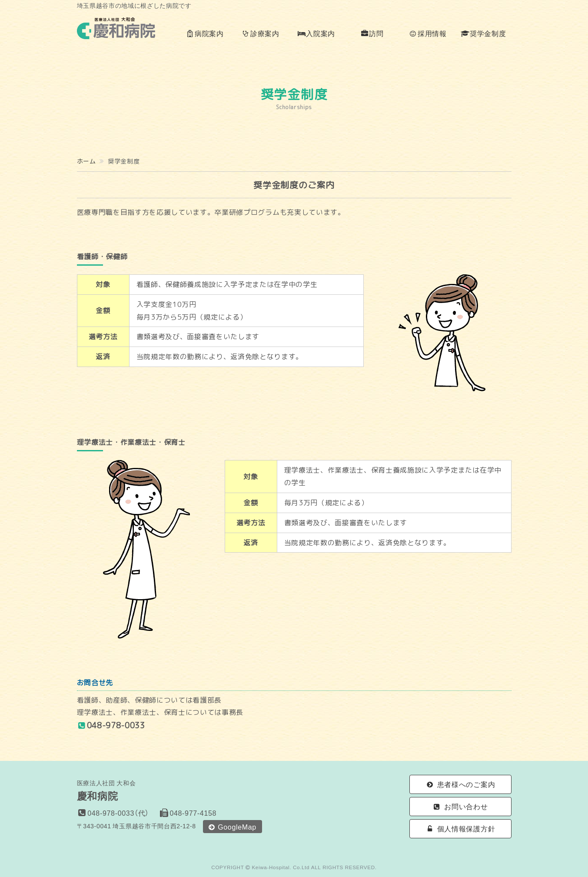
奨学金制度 (483, 33)
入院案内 (316, 33)
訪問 (372, 33)
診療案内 (261, 33)
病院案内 (204, 33)
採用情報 (427, 33)
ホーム (86, 161)
